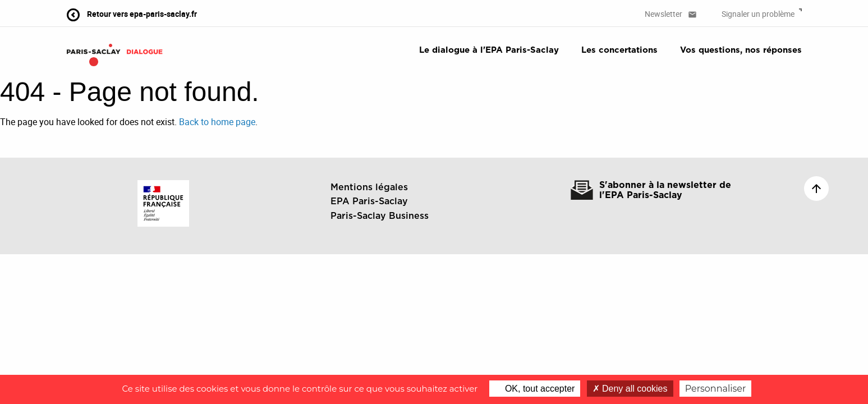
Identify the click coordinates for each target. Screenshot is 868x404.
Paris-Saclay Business (380, 216)
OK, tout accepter (535, 389)
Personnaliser (716, 389)
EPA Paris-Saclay (369, 201)
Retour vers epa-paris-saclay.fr (132, 14)
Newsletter (671, 14)
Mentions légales (369, 187)
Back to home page (217, 122)
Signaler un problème (762, 14)
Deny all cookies (630, 389)
